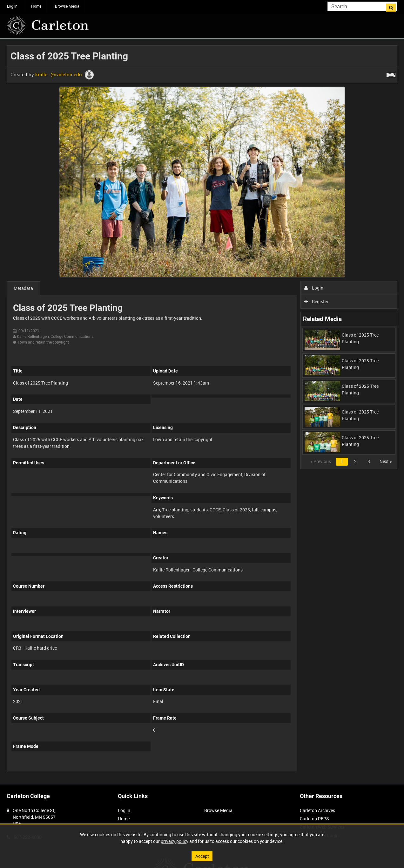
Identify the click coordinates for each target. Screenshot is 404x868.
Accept (202, 856)
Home (36, 6)
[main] (202, 412)
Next (386, 461)
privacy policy (175, 841)
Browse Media (67, 6)
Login (314, 288)
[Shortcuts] (391, 74)
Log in (12, 6)
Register (316, 301)
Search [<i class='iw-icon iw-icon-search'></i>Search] (394, 6)
